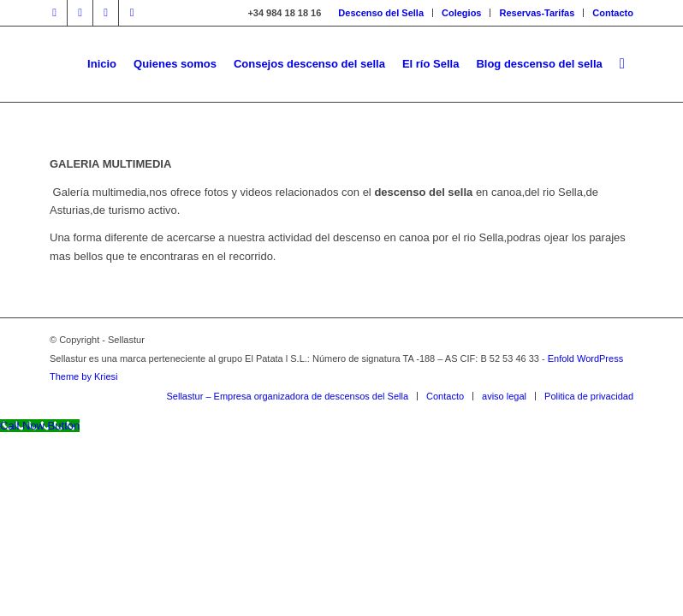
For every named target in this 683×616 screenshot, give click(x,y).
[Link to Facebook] (54, 13)
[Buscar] (622, 64)
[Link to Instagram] (132, 13)
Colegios (461, 13)
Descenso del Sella (381, 13)
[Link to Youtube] (106, 13)
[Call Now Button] (40, 426)
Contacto (613, 13)
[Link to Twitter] (80, 13)
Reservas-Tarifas (537, 13)
